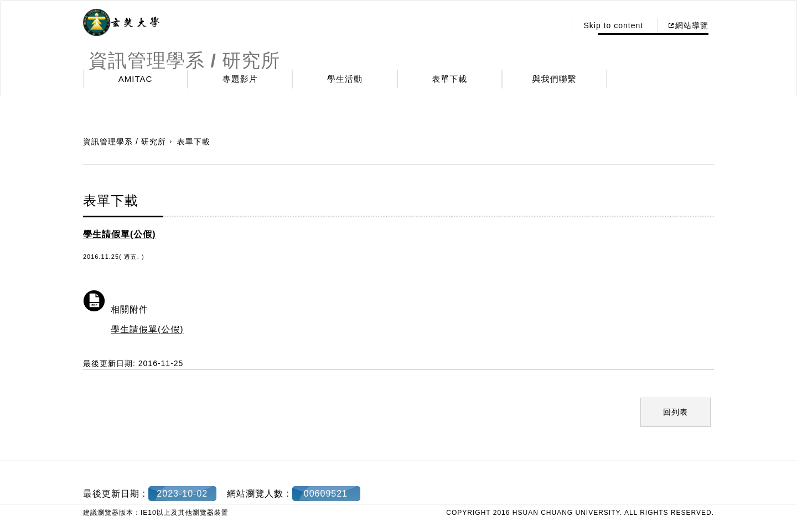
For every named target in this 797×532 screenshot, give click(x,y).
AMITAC (136, 79)
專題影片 (240, 79)
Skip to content (613, 25)
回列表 (676, 412)
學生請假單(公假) (147, 329)
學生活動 (345, 79)
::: (554, 25)
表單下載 (449, 79)
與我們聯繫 (555, 79)
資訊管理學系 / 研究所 (125, 142)
